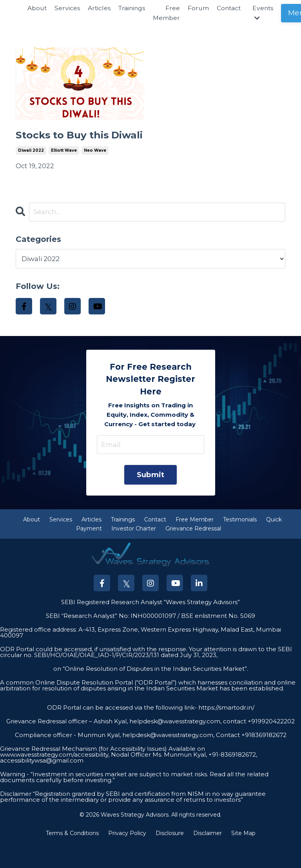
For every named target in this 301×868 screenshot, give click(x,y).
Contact (232, 8)
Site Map (243, 857)
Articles (100, 8)
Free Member (169, 13)
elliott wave (64, 172)
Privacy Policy (127, 857)
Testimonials (240, 544)
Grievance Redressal (193, 553)
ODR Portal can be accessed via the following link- (122, 732)
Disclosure (170, 857)
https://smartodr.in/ (226, 732)
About (37, 8)
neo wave (95, 172)
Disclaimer (208, 857)
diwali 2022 (31, 172)
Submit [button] (151, 498)
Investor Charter (134, 553)
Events (267, 13)
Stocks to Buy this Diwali (71, 146)
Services (68, 8)
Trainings (134, 8)
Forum (201, 8)
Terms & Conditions (72, 857)
